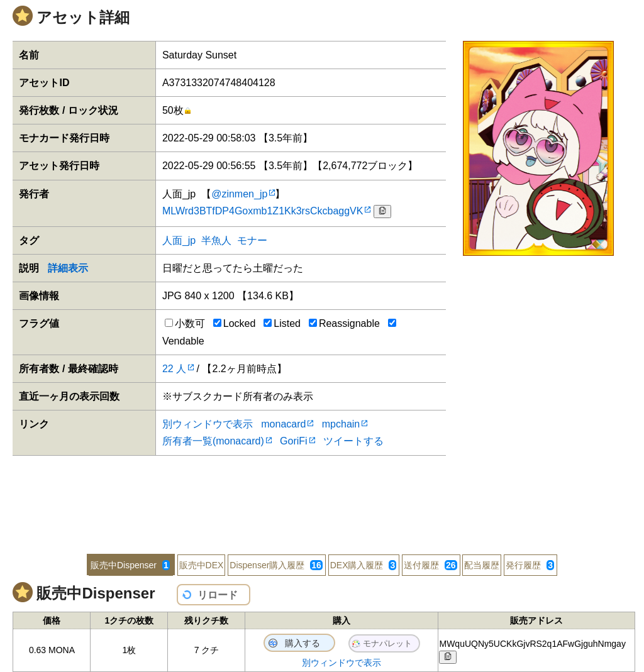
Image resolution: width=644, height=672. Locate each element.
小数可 (185, 323)
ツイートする (353, 441)
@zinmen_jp (239, 194)
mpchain (341, 424)
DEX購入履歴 (363, 565)
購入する (303, 643)
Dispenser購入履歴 (276, 565)
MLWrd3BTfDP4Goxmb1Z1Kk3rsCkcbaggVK (263, 211)
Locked (235, 323)
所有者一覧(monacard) (213, 441)
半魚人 (216, 240)
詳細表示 (68, 268)
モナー (252, 240)
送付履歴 (430, 565)
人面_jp (179, 240)
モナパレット (387, 643)
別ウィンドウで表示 (208, 424)
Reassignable (344, 323)
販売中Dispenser (130, 565)
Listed (282, 323)
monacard (283, 424)
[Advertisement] (322, 497)
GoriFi (294, 441)
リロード (218, 595)
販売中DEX (202, 565)
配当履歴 (482, 565)
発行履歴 (530, 565)
